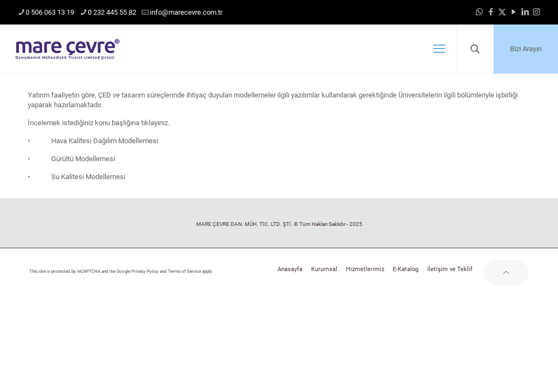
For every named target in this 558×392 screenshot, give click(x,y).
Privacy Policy (145, 271)
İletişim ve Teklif (450, 269)
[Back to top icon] (506, 273)
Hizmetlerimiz (365, 269)
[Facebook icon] (491, 12)
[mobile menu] (439, 49)
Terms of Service (184, 271)
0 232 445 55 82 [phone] (112, 12)
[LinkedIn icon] (525, 12)
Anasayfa (290, 269)
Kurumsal (324, 269)
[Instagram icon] (536, 12)
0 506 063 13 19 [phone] (50, 12)
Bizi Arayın (526, 49)
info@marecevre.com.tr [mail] (186, 12)
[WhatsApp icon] (479, 12)
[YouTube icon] (514, 12)
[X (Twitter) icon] (502, 12)
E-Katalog (406, 269)
